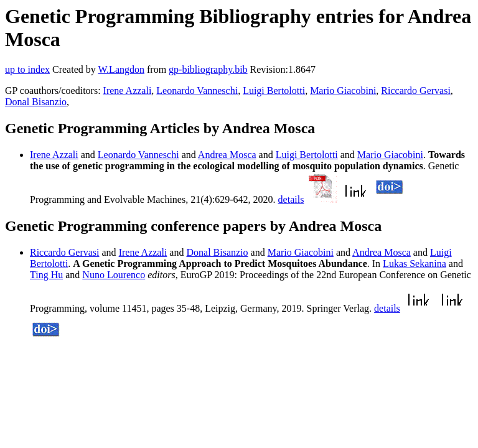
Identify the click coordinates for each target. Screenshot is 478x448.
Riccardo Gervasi (416, 91)
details (291, 199)
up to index (27, 69)
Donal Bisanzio (36, 102)
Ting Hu (46, 275)
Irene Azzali (128, 91)
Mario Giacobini (343, 91)
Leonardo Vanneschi (197, 91)
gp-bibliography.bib (208, 69)
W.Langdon (121, 69)
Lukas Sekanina (415, 264)
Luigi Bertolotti (274, 91)
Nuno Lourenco (114, 275)
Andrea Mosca (227, 155)
